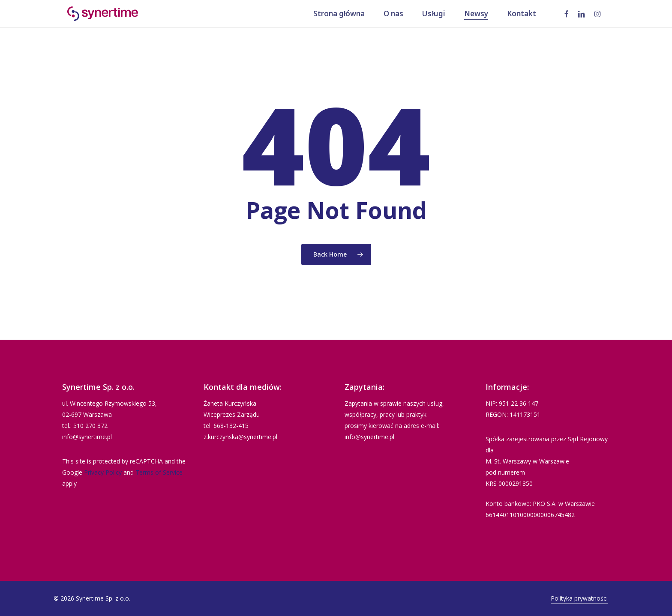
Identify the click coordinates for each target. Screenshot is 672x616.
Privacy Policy (103, 472)
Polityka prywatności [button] (579, 598)
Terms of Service (159, 472)
